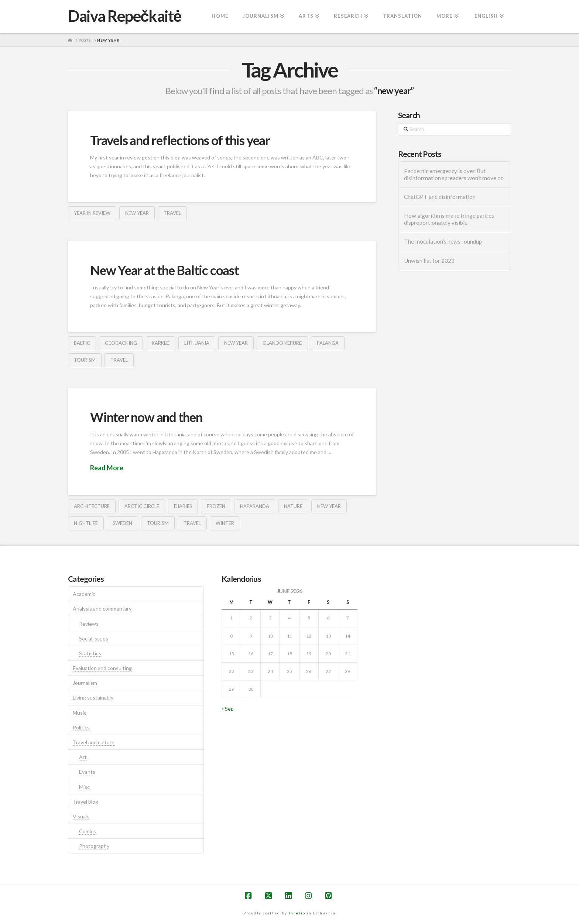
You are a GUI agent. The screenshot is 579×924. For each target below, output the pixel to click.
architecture (92, 506)
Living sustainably (93, 698)
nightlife (86, 523)
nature (293, 506)
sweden (122, 523)
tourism (85, 360)
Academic (84, 594)
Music (80, 713)
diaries (183, 506)
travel (172, 213)
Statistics (90, 653)
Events (87, 772)
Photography (94, 846)
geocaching (121, 343)
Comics (88, 831)
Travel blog (85, 802)
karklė (161, 343)
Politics (81, 727)
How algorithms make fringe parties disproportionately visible (449, 219)
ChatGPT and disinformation (440, 197)
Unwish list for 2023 (429, 261)
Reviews (89, 624)
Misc (84, 787)
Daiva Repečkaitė (125, 16)
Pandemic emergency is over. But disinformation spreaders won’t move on (454, 174)
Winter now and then (146, 417)
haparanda (255, 506)
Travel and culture (94, 742)
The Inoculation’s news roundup (443, 241)
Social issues (94, 638)
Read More (107, 468)
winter (225, 523)
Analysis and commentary (102, 609)
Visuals (81, 816)
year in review (92, 213)
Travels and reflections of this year (180, 140)
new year (137, 213)
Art (83, 757)
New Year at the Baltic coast (165, 270)
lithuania (197, 343)
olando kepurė (282, 343)
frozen (216, 506)
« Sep (228, 709)
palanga (328, 343)
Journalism (85, 683)
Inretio (297, 913)
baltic (82, 343)
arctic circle (142, 506)
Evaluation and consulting (102, 668)
